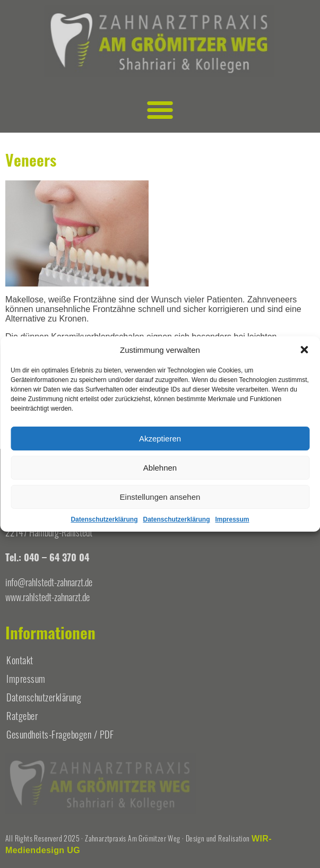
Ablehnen (160, 468)
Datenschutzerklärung (104, 519)
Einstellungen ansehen (160, 497)
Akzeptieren (160, 439)
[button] (304, 350)
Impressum (232, 519)
